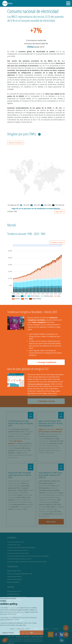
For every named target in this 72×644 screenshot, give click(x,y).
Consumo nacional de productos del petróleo (21, 547)
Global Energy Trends (14, 571)
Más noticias (51, 522)
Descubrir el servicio (46, 401)
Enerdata (18, 633)
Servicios (11, 587)
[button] (68, 3)
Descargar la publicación (46, 362)
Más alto (60, 212)
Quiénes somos (13, 607)
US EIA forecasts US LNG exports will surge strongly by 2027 (21, 423)
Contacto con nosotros (14, 615)
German (36, 629)
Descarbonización (13, 602)
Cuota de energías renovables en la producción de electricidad (27, 562)
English (16, 629)
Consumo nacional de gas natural (18, 550)
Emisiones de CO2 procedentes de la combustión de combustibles (28, 556)
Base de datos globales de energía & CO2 (28, 369)
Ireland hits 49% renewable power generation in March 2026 (20, 475)
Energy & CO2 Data (13, 594)
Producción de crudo (14, 545)
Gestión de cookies (37, 636)
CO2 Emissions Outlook (15, 579)
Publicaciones (13, 566)
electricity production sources (39, 384)
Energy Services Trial (14, 591)
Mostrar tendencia (16, 143)
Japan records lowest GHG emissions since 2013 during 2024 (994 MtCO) (51, 423)
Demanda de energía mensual (17, 597)
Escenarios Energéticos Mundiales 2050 (20, 574)
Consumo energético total (15, 542)
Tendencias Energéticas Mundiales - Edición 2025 (32, 312)
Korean (56, 629)
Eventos (10, 617)
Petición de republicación (15, 620)
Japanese (46, 629)
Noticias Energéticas (14, 582)
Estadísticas (12, 537)
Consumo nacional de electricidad (18, 553)
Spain (26, 629)
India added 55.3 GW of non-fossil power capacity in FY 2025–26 (51, 475)
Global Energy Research (15, 600)
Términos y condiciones (23, 636)
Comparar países (57, 242)
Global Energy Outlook (14, 576)
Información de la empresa (16, 612)
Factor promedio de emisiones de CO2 (19, 559)
